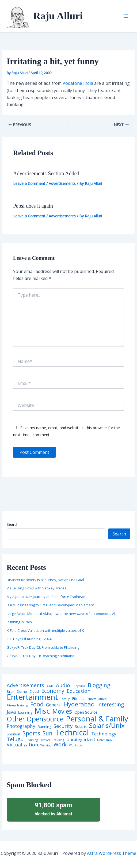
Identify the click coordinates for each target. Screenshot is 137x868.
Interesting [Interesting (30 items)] (111, 705)
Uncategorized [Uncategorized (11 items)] (81, 740)
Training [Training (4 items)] (32, 740)
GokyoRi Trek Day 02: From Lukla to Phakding (43, 647)
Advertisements (62, 183)
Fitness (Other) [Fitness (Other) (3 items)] (97, 699)
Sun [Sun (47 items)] (47, 733)
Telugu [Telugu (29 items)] (15, 739)
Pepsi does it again (33, 206)
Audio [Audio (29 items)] (63, 685)
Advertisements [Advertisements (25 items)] (25, 685)
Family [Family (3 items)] (65, 699)
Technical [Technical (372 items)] (72, 733)
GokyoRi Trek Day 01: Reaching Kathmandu (42, 656)
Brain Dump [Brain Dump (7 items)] (17, 692)
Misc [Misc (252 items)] (42, 711)
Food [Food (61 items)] (37, 704)
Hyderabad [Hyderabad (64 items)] (79, 704)
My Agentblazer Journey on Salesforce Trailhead (46, 597)
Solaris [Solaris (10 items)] (81, 726)
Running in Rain (19, 622)
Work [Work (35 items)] (60, 745)
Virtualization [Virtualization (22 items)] (22, 745)
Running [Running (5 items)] (44, 727)
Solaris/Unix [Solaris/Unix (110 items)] (107, 725)
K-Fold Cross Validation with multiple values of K (45, 630)
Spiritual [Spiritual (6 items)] (13, 734)
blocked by (54, 809)
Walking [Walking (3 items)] (46, 745)
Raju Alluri (58, 16)
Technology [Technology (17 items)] (104, 734)
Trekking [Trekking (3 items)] (58, 740)
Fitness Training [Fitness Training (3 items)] (17, 705)
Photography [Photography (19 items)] (21, 726)
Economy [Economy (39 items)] (53, 691)
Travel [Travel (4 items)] (45, 740)
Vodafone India (78, 83)
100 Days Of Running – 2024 (29, 639)
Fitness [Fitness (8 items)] (78, 699)
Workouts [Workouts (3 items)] (76, 745)
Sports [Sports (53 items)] (31, 733)
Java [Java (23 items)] (11, 712)
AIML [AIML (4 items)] (50, 686)
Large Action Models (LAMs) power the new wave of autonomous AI (61, 614)
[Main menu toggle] (126, 16)
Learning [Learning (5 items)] (25, 713)
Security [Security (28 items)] (63, 726)
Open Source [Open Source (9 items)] (86, 712)
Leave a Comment (29, 183)
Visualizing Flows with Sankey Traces (37, 588)
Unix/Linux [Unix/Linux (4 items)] (105, 740)
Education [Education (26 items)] (79, 691)
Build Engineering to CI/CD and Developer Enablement (50, 605)
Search (13, 524)
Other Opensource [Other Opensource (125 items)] (35, 719)
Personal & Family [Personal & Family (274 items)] (97, 719)
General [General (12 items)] (54, 705)
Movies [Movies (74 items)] (62, 712)
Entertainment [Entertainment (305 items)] (32, 697)
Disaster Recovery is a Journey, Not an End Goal (45, 580)
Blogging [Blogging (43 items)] (99, 685)
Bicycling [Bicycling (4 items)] (79, 686)
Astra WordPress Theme (112, 853)
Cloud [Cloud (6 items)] (34, 692)
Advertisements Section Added (46, 173)
